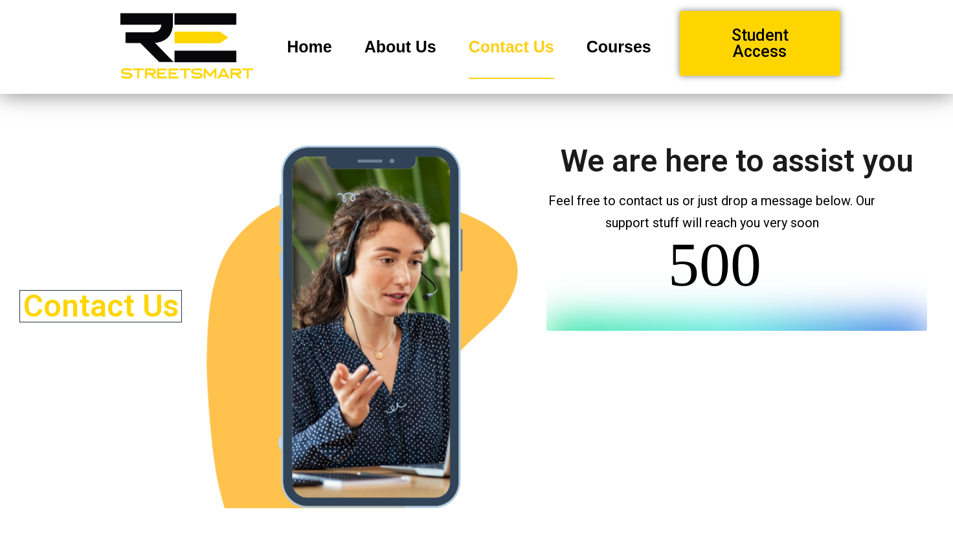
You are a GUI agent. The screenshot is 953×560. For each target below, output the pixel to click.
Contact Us (511, 47)
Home (309, 47)
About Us (400, 47)
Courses (619, 47)
